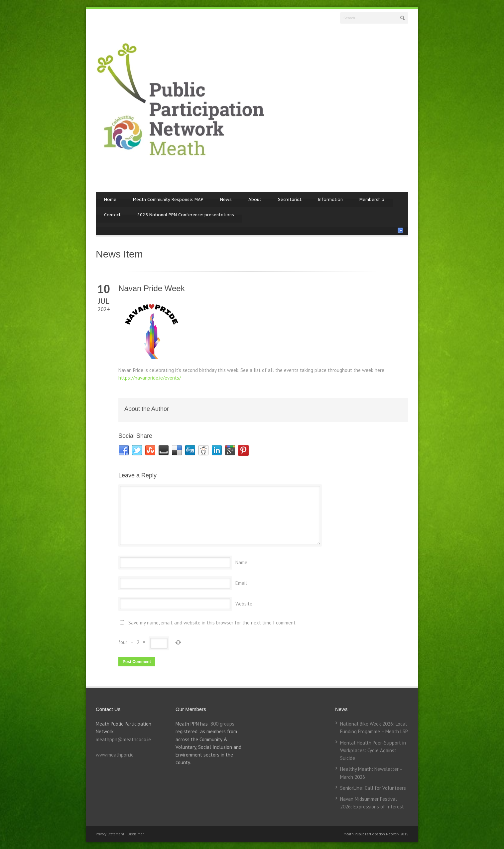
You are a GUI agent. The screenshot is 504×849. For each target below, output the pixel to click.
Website (244, 604)
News (226, 199)
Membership (372, 199)
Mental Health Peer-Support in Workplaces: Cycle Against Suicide (373, 751)
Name (241, 562)
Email (241, 583)
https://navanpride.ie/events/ (150, 378)
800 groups (222, 724)
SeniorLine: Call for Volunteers (373, 788)
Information (330, 199)
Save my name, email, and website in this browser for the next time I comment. (212, 623)
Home (110, 199)
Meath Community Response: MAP (168, 199)
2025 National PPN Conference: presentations (186, 215)
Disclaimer (136, 834)
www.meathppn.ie (115, 755)
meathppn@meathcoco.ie (123, 739)
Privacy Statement (111, 834)
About (255, 199)
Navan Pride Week (152, 288)
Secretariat (290, 199)
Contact (112, 215)
